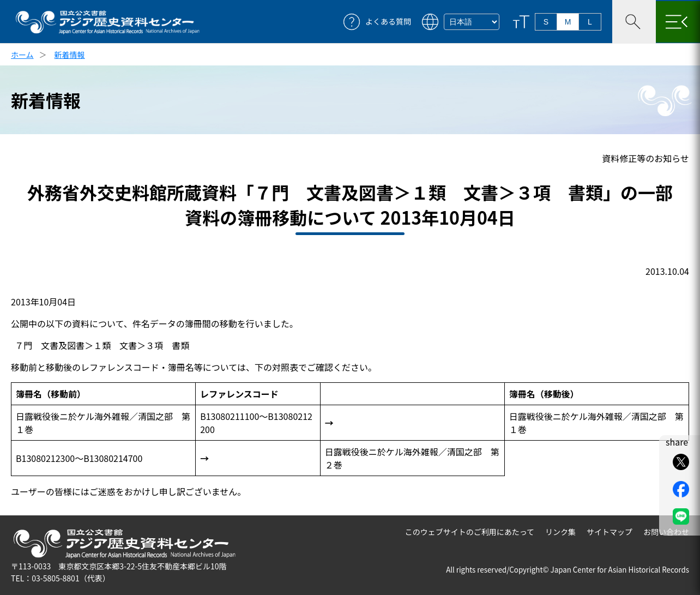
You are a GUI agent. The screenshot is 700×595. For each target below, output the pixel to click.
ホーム (22, 55)
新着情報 (70, 55)
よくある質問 (388, 22)
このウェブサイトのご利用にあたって (470, 532)
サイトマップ (610, 532)
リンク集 (560, 532)
